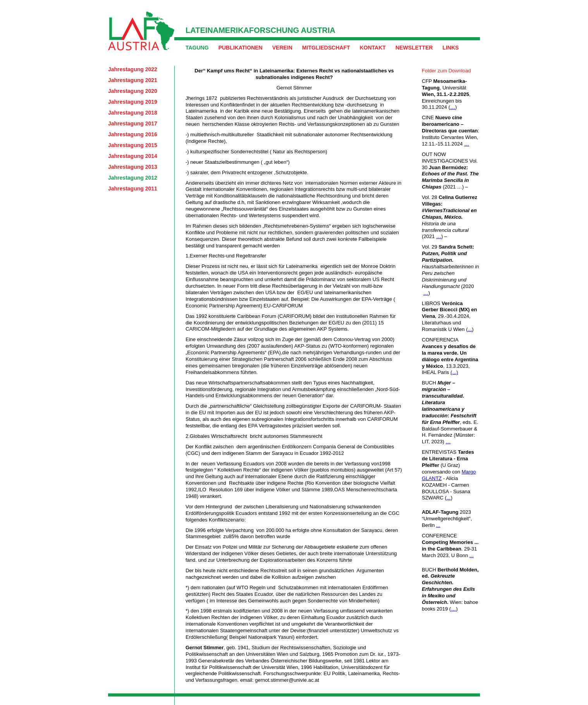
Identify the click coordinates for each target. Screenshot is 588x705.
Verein (282, 48)
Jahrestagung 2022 (133, 69)
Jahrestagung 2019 (133, 102)
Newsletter (414, 48)
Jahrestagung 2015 (133, 145)
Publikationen (241, 48)
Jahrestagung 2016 (133, 134)
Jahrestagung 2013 (133, 167)
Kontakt (372, 48)
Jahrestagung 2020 (133, 91)
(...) (454, 372)
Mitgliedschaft (326, 48)
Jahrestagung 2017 (133, 124)
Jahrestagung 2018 (133, 113)
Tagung (197, 48)
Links (450, 48)
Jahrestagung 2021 (133, 80)
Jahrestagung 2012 (133, 178)
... (470, 329)
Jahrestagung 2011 (133, 189)
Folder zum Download (446, 71)
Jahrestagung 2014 (133, 156)
